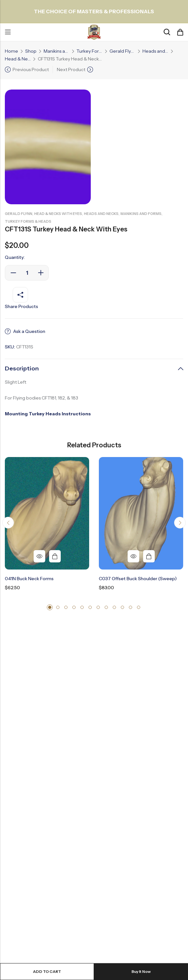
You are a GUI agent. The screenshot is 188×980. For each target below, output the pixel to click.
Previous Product (31, 69)
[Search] (167, 32)
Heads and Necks (155, 51)
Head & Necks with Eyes (18, 59)
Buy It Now (141, 971)
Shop (31, 51)
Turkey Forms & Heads (89, 51)
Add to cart (47, 971)
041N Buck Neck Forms (29, 579)
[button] (8, 523)
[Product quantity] (27, 273)
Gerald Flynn (122, 51)
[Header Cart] (180, 32)
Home (11, 51)
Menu (8, 32)
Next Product (71, 69)
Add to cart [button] (55, 556)
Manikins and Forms (57, 51)
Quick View (39, 556)
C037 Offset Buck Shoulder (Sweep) (138, 579)
